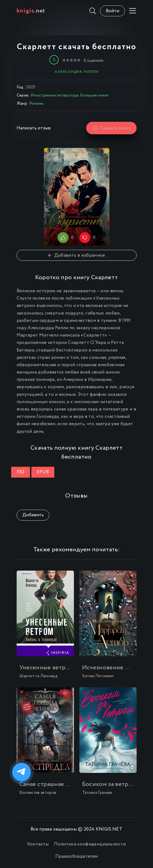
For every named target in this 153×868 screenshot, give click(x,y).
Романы (37, 104)
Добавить (33, 515)
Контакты (38, 844)
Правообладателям (76, 856)
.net (31, 11)
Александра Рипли (76, 72)
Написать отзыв (34, 128)
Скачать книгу (111, 128)
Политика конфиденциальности (90, 844)
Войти (112, 11)
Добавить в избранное (76, 255)
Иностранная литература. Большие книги (70, 95)
